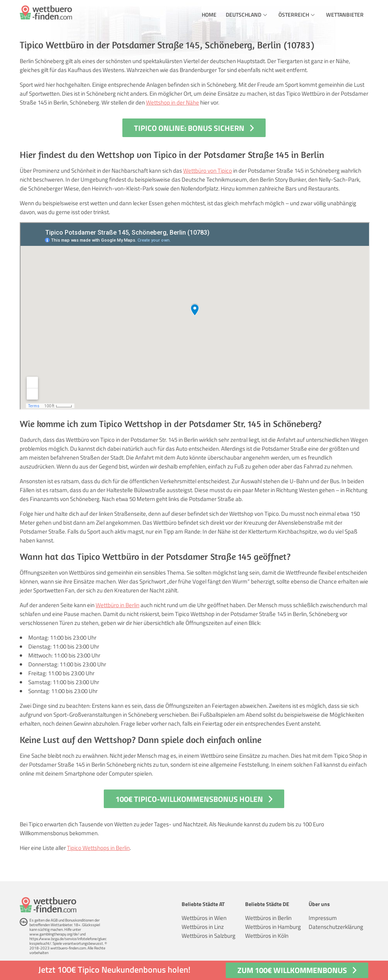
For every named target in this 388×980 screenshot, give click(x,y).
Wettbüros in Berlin (268, 918)
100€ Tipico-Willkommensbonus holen (189, 799)
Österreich (294, 15)
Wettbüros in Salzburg (209, 936)
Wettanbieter (345, 15)
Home (209, 15)
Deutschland (244, 15)
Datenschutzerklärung (336, 927)
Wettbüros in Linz (203, 927)
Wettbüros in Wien (204, 918)
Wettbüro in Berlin (118, 605)
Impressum (323, 918)
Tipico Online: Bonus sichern (189, 128)
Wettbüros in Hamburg (273, 927)
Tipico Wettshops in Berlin (98, 848)
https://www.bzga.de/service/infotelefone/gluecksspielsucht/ (68, 941)
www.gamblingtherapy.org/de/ (54, 934)
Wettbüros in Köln (267, 936)
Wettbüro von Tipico (208, 171)
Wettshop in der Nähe (173, 102)
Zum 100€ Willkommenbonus (292, 970)
